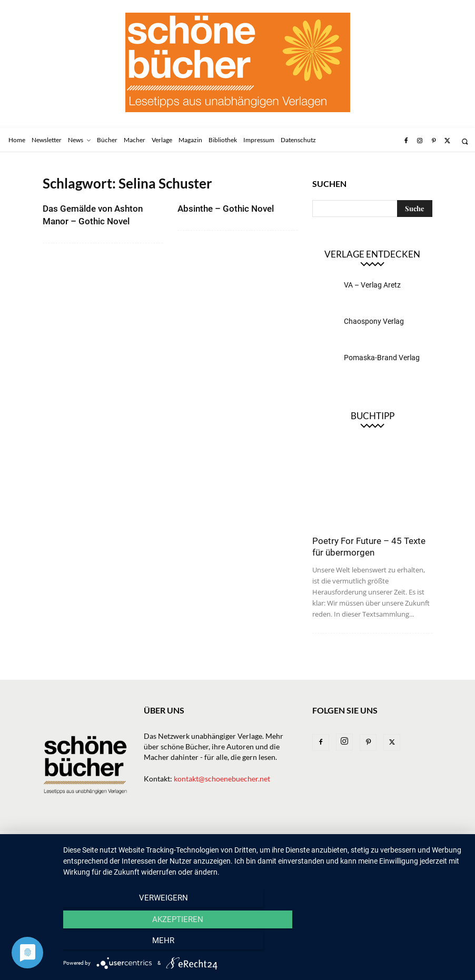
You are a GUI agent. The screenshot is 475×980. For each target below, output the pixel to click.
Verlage (201, 840)
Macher (240, 840)
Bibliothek (323, 840)
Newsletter (92, 840)
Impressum (370, 840)
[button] (465, 141)
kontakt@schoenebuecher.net (222, 779)
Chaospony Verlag (374, 321)
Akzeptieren (264, 944)
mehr (404, 944)
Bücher (164, 840)
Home (52, 840)
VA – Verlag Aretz (372, 285)
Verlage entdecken (372, 254)
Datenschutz (65, 851)
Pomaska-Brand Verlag (382, 358)
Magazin (279, 840)
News (132, 840)
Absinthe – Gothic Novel (226, 209)
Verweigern (123, 944)
